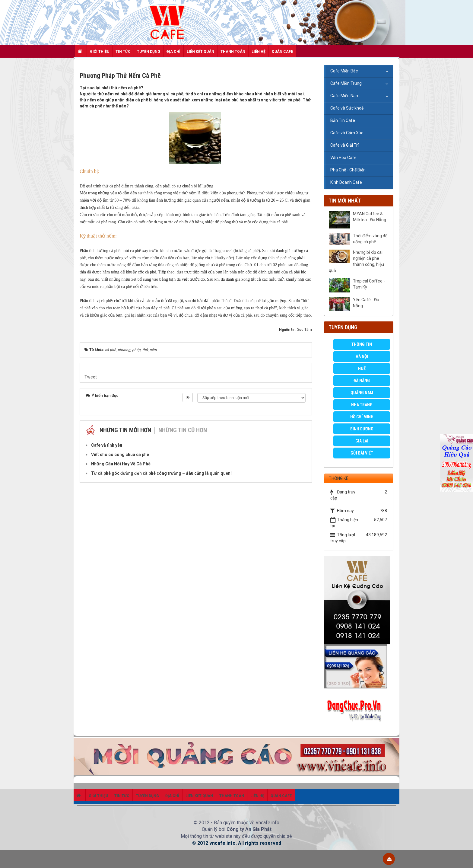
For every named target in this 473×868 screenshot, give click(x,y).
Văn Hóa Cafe (343, 158)
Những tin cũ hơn (183, 430)
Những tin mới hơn (125, 430)
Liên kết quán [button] (200, 52)
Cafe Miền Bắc (344, 71)
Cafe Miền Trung (346, 83)
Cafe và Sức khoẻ (347, 108)
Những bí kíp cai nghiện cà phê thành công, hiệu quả (356, 261)
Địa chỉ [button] (173, 52)
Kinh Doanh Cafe (346, 182)
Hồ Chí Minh (362, 417)
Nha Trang (362, 405)
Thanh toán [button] (233, 52)
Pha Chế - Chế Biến (348, 170)
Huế (362, 369)
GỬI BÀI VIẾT (362, 453)
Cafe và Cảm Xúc (347, 133)
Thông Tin (362, 344)
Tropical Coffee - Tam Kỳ (369, 284)
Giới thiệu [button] (100, 52)
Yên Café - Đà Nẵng (366, 303)
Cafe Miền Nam (345, 96)
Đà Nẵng (362, 381)
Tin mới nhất (345, 201)
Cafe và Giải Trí (344, 145)
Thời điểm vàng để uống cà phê (370, 239)
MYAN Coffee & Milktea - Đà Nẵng (370, 217)
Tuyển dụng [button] (149, 52)
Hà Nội (362, 356)
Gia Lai (362, 441)
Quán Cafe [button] (282, 52)
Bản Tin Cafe (343, 120)
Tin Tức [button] (123, 52)
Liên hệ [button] (259, 52)
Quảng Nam (362, 393)
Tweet (91, 377)
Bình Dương (362, 429)
